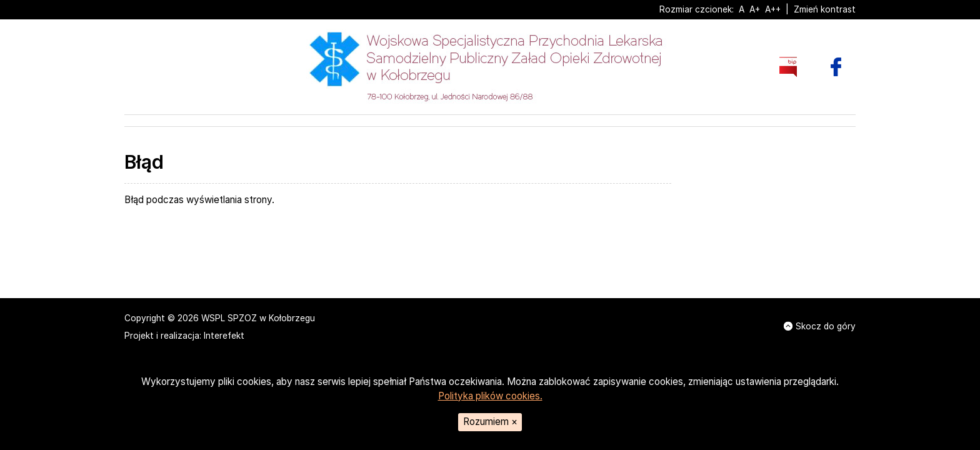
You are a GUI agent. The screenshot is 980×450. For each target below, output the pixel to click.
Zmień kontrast (825, 9)
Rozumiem (490, 422)
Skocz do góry (820, 326)
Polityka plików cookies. (490, 396)
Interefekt (224, 336)
